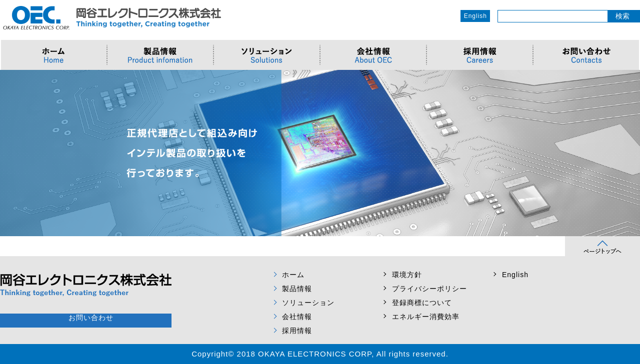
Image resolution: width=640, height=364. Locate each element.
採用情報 (297, 331)
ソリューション (308, 303)
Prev (13, 153)
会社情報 (297, 317)
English (475, 16)
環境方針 (407, 275)
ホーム (293, 275)
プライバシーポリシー (429, 289)
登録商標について (422, 303)
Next (627, 153)
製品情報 (297, 289)
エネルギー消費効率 (426, 317)
